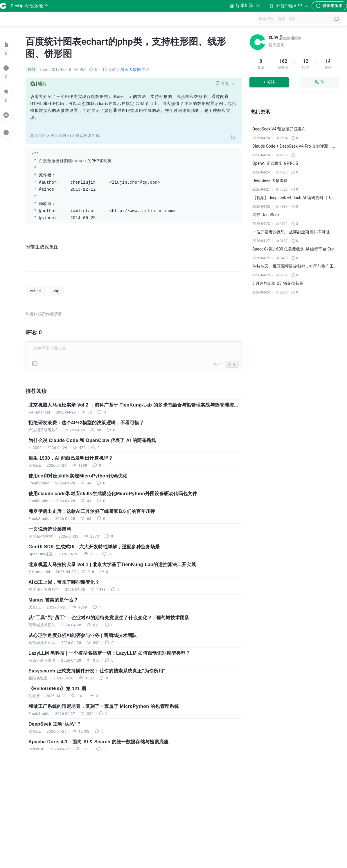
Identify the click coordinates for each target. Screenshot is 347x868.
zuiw (273, 37)
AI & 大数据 (131, 69)
